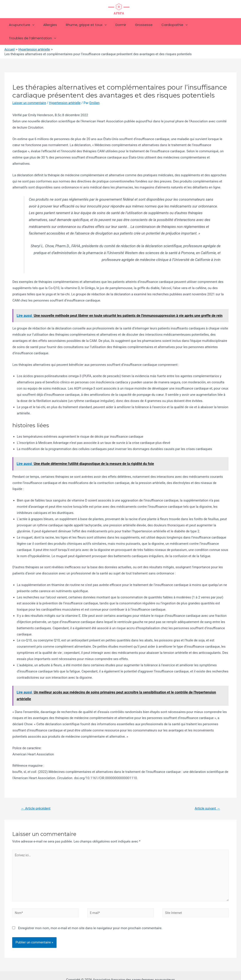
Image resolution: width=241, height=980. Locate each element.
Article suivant (206, 795)
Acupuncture (23, 25)
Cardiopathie (164, 25)
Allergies (49, 25)
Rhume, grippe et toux (83, 25)
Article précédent (37, 795)
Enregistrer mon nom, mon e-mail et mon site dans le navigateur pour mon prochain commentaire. (90, 919)
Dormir (115, 25)
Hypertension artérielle (68, 90)
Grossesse (136, 25)
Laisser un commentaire (30, 90)
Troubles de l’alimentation (208, 25)
